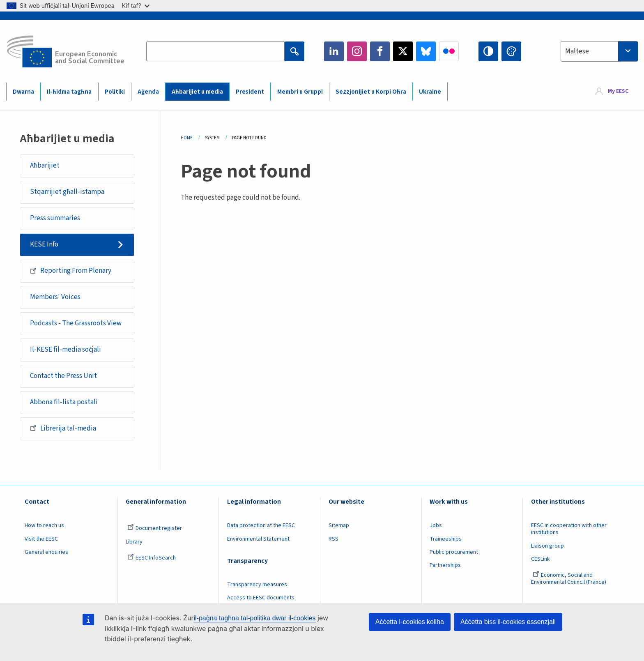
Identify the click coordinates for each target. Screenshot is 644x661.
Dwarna (23, 92)
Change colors (511, 51)
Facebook (380, 51)
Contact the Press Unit (63, 376)
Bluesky (426, 51)
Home (187, 138)
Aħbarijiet (45, 166)
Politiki (115, 92)
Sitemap (339, 525)
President (250, 92)
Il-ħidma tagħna (69, 92)
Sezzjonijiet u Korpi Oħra (371, 92)
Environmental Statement (258, 539)
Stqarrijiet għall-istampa (67, 192)
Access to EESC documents (261, 598)
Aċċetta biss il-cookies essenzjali (508, 622)
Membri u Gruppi (300, 92)
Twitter (403, 51)
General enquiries (46, 552)
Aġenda (148, 92)
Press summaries (55, 218)
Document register (155, 528)
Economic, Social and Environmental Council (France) (569, 579)
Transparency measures (257, 585)
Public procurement (454, 552)
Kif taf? (136, 6)
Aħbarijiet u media (197, 92)
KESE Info (44, 244)
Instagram (357, 51)
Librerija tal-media (63, 428)
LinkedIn (334, 51)
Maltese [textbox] (577, 51)
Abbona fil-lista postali (64, 402)
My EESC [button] (618, 91)
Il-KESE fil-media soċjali (66, 350)
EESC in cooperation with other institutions (569, 529)
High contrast (488, 51)
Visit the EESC (41, 539)
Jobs (436, 525)
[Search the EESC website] (215, 51)
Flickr (449, 51)
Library (134, 542)
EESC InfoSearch (152, 558)
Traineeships (446, 539)
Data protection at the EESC (261, 525)
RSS (333, 539)
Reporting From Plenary (71, 271)
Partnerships (445, 565)
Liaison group (547, 546)
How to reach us (44, 525)
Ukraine (430, 92)
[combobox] (599, 51)
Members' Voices (55, 297)
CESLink (540, 559)
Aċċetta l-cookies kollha (410, 622)
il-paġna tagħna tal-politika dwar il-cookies (255, 618)
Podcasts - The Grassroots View (76, 323)
